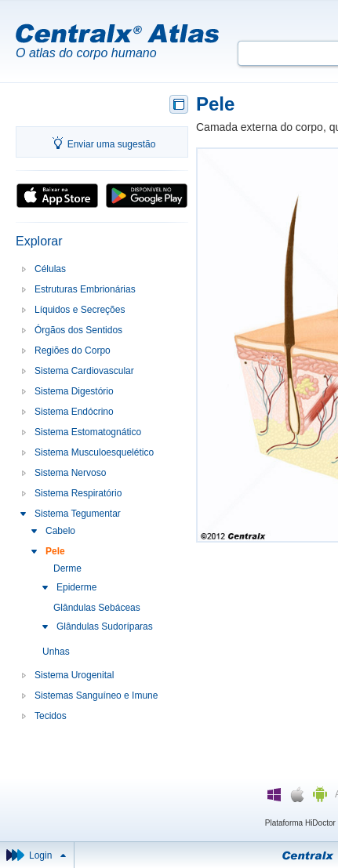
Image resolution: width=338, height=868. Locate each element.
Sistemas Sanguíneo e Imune (96, 695)
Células (50, 269)
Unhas (56, 652)
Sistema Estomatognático (88, 432)
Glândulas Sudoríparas (105, 626)
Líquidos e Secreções (80, 310)
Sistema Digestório (74, 391)
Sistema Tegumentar (78, 514)
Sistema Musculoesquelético (94, 452)
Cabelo (60, 531)
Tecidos (51, 716)
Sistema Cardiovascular (84, 371)
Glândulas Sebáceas (97, 608)
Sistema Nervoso (70, 473)
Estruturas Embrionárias (85, 289)
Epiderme (76, 587)
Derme (67, 568)
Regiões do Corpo (73, 350)
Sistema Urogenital (74, 675)
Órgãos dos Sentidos (78, 330)
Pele (55, 551)
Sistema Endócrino (74, 412)
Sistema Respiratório (78, 493)
